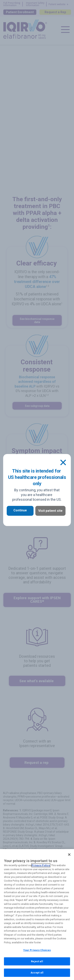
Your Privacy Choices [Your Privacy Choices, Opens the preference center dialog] (37, 953)
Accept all (37, 976)
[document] (37, 490)
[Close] (63, 463)
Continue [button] (20, 510)
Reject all (37, 964)
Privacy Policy (41, 868)
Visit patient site (50, 511)
